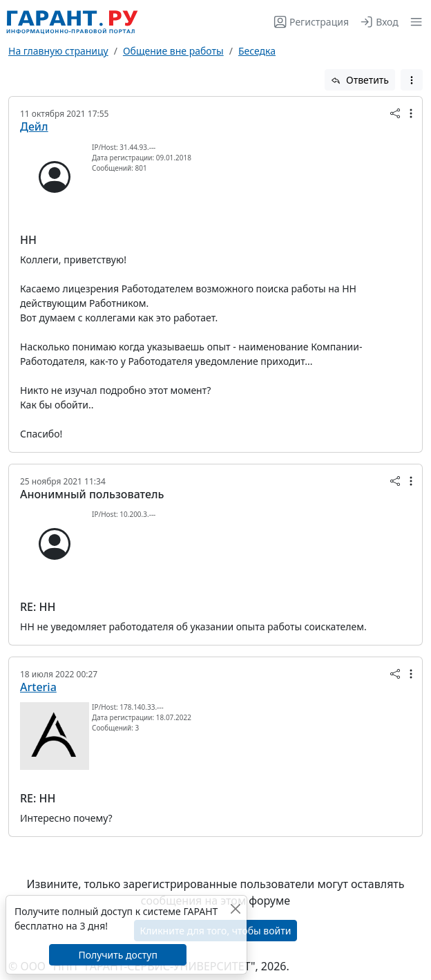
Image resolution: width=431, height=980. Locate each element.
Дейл (34, 126)
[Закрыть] (235, 908)
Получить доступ (117, 955)
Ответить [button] (360, 80)
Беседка (257, 51)
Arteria (38, 687)
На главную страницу (58, 51)
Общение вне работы (173, 51)
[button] (413, 22)
